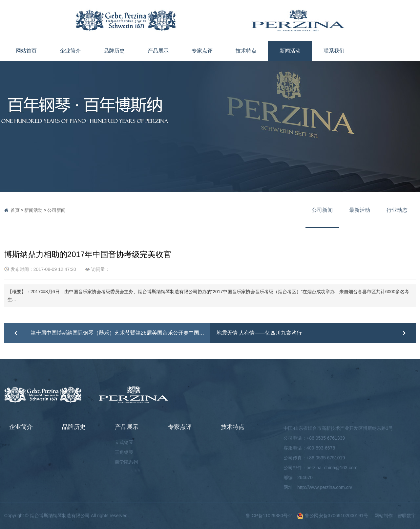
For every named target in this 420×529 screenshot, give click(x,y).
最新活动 (360, 210)
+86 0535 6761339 (326, 438)
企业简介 (70, 51)
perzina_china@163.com (332, 468)
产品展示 (158, 51)
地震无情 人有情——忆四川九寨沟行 (259, 333)
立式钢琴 (124, 442)
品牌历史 (114, 51)
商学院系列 (126, 462)
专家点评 (202, 51)
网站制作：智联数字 (395, 516)
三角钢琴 (124, 452)
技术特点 (246, 51)
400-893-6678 (321, 448)
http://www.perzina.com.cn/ (325, 487)
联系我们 (334, 51)
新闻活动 (290, 51)
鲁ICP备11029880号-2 (269, 516)
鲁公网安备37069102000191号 (333, 516)
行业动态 (397, 210)
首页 (15, 210)
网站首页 (26, 51)
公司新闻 (56, 210)
